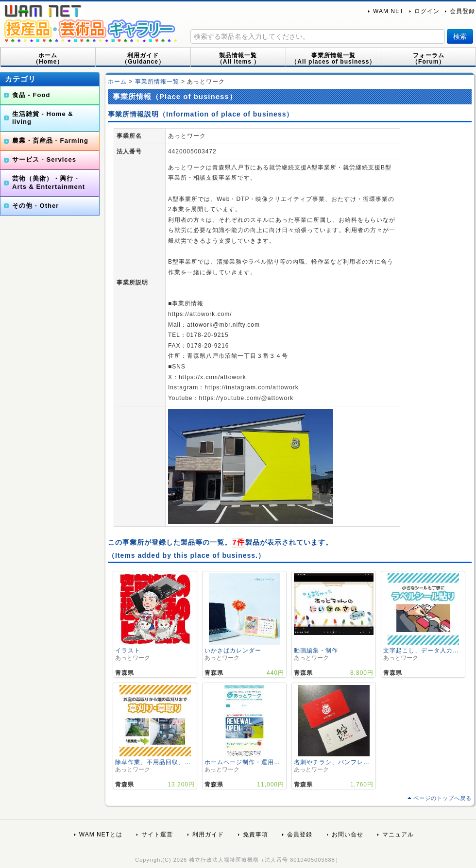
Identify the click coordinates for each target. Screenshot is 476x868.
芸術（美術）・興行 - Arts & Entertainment (49, 183)
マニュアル (398, 835)
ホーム (117, 82)
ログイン (427, 11)
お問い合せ (348, 835)
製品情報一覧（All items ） (238, 58)
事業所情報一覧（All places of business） (333, 58)
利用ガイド (208, 835)
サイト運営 (157, 835)
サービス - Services (44, 159)
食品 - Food (31, 95)
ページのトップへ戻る (442, 798)
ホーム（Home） (48, 58)
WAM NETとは (101, 835)
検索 (460, 36)
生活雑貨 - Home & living (43, 118)
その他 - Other (35, 206)
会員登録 (462, 11)
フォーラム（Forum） (428, 58)
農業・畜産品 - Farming (50, 141)
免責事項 (255, 835)
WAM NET (388, 11)
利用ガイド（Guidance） (143, 58)
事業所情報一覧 (157, 82)
